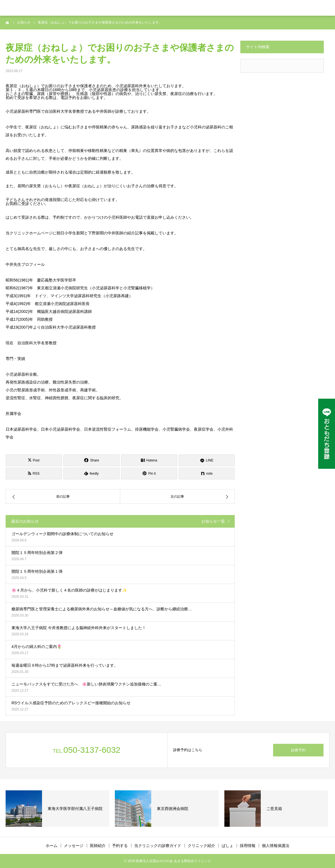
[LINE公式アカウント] (327, 434)
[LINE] (207, 460)
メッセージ (74, 846)
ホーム (52, 846)
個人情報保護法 (276, 846)
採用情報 (248, 846)
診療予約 (298, 750)
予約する (120, 846)
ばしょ (227, 846)
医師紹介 (98, 846)
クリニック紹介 (201, 846)
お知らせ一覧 (213, 521)
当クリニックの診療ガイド (158, 846)
